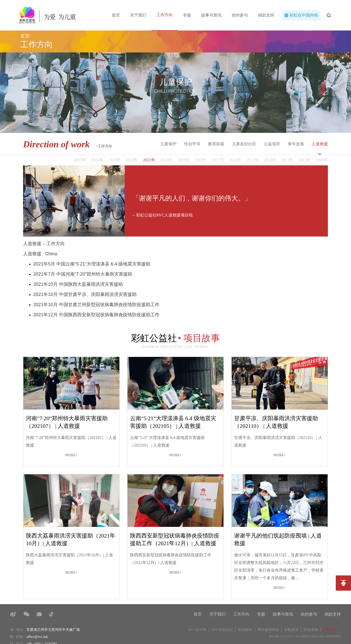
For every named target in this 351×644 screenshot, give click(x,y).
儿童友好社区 (244, 144)
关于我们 (138, 15)
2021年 (149, 160)
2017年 (218, 160)
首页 (116, 15)
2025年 (80, 160)
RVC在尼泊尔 (222, 630)
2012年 (305, 160)
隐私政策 (291, 630)
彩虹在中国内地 (304, 15)
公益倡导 (272, 144)
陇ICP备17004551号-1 (281, 636)
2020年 (166, 160)
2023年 (115, 160)
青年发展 (296, 144)
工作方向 (165, 15)
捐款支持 (266, 15)
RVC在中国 (197, 630)
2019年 (184, 160)
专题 (187, 15)
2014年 (270, 160)
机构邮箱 (245, 630)
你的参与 (240, 15)
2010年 (322, 160)
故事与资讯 (211, 15)
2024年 (97, 160)
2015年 (253, 160)
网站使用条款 (268, 630)
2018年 (201, 160)
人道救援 (320, 144)
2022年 (132, 160)
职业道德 (311, 630)
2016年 (235, 160)
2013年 (287, 160)
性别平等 (192, 144)
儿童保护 (168, 144)
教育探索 (216, 144)
